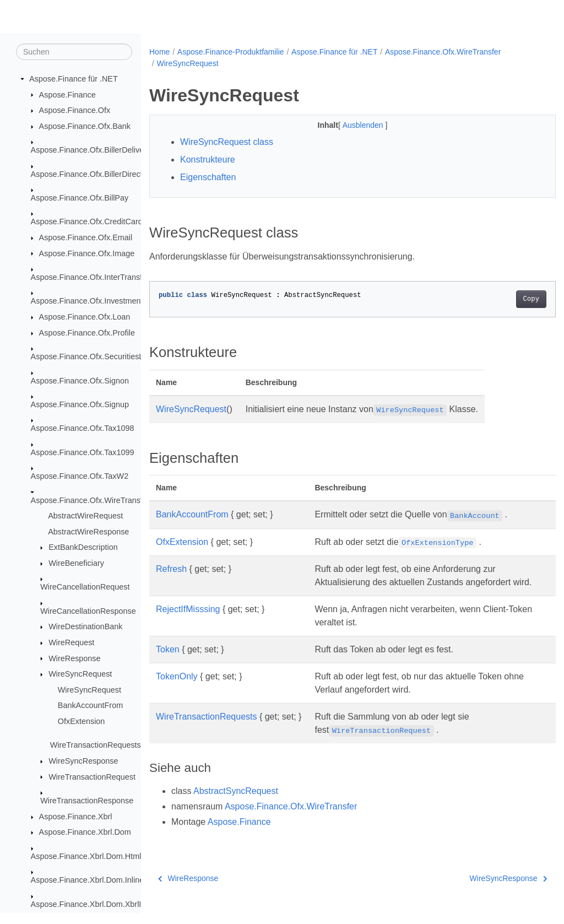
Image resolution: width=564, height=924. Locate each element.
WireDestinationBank (85, 627)
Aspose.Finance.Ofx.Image (87, 253)
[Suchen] (74, 52)
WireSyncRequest (80, 674)
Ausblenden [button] (350, 125)
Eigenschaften (208, 177)
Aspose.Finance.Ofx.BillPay (80, 198)
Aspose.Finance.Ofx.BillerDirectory (92, 174)
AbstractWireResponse (88, 532)
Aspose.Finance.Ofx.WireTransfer (90, 500)
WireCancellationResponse (88, 612)
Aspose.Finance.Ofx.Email (86, 238)
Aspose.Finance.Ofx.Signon (80, 381)
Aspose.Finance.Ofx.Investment (87, 301)
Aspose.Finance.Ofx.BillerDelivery (91, 150)
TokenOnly (177, 690)
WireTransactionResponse (87, 801)
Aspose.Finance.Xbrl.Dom (85, 833)
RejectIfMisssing (188, 622)
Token (168, 663)
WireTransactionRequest (92, 777)
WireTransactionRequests (96, 745)
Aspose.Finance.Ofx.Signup (80, 405)
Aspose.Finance (67, 95)
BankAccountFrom (90, 706)
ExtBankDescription (83, 548)
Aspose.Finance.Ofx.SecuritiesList (91, 357)
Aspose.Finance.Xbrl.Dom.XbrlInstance (100, 904)
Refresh (171, 569)
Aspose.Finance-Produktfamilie (231, 52)
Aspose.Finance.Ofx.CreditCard (87, 222)
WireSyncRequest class (227, 142)
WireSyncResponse (83, 761)
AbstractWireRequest (85, 516)
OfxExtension (82, 722)
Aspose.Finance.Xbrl (76, 817)
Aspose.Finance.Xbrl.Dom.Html (86, 857)
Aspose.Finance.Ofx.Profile (87, 333)
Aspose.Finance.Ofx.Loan (85, 317)
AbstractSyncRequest (236, 804)
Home (159, 52)
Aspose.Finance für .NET (74, 79)
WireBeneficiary (76, 564)
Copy (503, 299)
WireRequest (71, 643)
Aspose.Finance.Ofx (75, 111)
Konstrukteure (208, 160)
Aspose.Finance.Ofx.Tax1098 (83, 429)
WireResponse (74, 658)
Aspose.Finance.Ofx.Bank (85, 127)
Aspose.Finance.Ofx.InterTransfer (90, 278)
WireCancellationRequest (85, 587)
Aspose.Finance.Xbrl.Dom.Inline (88, 880)
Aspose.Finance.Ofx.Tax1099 (83, 453)
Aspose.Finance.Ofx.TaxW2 (80, 477)
